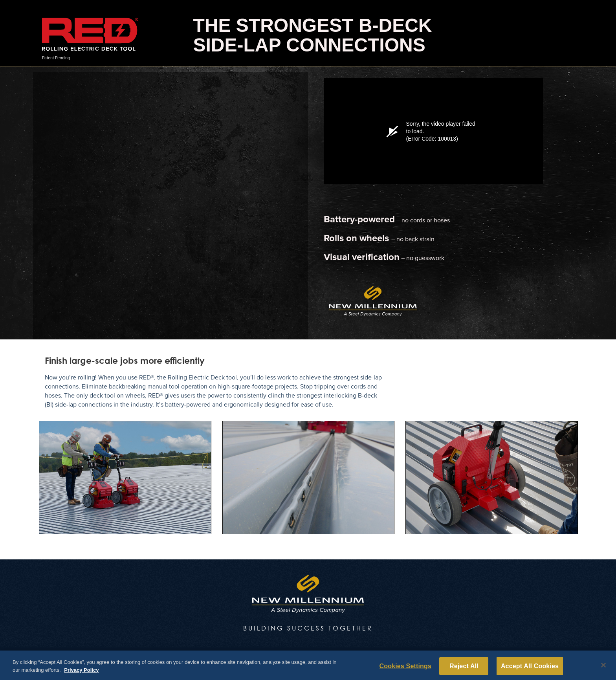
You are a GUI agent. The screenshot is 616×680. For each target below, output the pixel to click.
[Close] (603, 667)
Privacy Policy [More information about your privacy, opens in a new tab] (81, 672)
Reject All (464, 668)
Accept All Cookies (530, 668)
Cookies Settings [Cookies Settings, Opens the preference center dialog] (405, 668)
